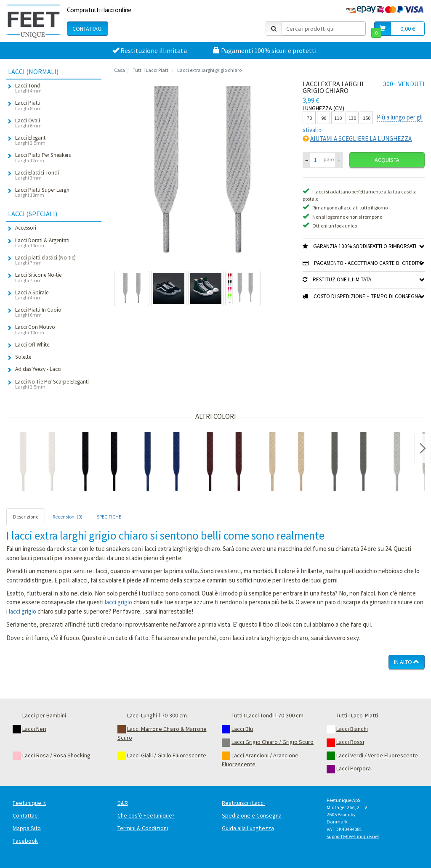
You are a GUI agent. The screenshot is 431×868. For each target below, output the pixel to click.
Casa (120, 70)
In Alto (407, 662)
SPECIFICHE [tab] (109, 517)
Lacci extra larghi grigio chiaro (209, 70)
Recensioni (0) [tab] (68, 517)
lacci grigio (118, 602)
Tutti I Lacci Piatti (151, 70)
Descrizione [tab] (26, 517)
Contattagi (88, 29)
